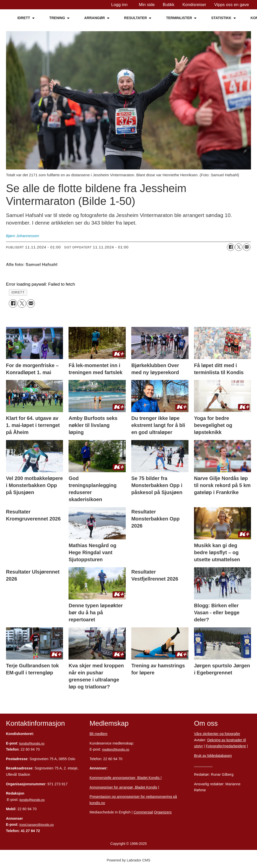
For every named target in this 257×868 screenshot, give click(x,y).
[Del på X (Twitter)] (239, 247)
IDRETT (24, 18)
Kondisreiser (194, 5)
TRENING (57, 18)
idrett (18, 292)
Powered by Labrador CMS (128, 860)
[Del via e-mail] (247, 247)
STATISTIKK (221, 18)
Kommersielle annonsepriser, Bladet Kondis (125, 778)
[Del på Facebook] (231, 247)
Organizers (163, 812)
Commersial (143, 812)
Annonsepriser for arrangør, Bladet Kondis (123, 787)
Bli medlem (99, 734)
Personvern (203, 765)
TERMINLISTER (179, 18)
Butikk (169, 5)
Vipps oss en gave (232, 5)
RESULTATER (135, 18)
